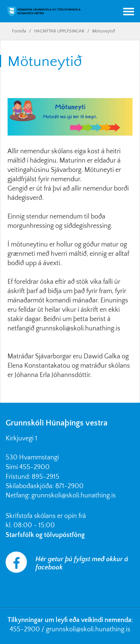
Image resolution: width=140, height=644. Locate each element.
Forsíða (19, 31)
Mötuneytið (104, 31)
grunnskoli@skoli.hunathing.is (74, 496)
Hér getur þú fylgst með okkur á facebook (82, 563)
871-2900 (69, 486)
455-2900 (35, 467)
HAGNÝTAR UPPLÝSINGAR (59, 31)
